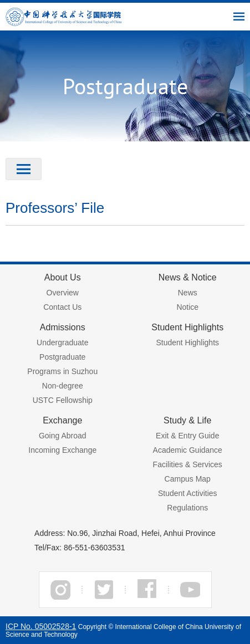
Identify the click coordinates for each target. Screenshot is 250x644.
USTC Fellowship (63, 400)
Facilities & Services (188, 464)
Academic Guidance (188, 450)
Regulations (187, 508)
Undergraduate (62, 343)
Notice (187, 307)
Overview (63, 293)
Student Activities (188, 493)
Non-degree (63, 386)
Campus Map (188, 479)
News (188, 293)
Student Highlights (187, 343)
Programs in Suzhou (62, 371)
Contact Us (62, 307)
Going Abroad (63, 436)
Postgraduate (62, 357)
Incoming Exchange (62, 450)
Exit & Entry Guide (187, 436)
